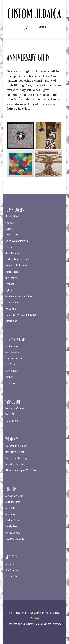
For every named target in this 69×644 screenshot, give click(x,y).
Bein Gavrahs (12, 352)
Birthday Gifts (13, 502)
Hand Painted (12, 253)
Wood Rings (11, 308)
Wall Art (10, 377)
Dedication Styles (15, 408)
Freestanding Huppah (16, 446)
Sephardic (10, 284)
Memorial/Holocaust (16, 265)
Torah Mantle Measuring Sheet (21, 314)
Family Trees (12, 526)
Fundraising (11, 321)
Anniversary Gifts (14, 496)
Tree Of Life (12, 235)
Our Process (12, 570)
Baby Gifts (11, 508)
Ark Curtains (12, 346)
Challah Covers (13, 520)
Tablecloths (12, 383)
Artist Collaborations (17, 241)
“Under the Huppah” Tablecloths (22, 470)
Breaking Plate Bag (15, 464)
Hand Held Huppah (15, 452)
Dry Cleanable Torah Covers (20, 296)
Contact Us (11, 576)
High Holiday (12, 216)
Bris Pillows (11, 514)
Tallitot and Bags (15, 539)
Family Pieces (12, 272)
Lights (9, 290)
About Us (10, 564)
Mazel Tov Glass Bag (16, 458)
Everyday (10, 222)
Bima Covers (12, 371)
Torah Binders (13, 302)
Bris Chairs (11, 364)
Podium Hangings (14, 358)
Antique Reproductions (17, 259)
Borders (9, 228)
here (37, 617)
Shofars (9, 247)
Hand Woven (12, 278)
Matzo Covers (13, 533)
